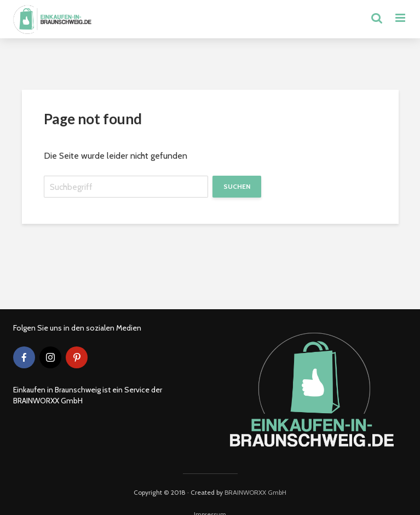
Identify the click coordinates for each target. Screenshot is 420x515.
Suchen (237, 186)
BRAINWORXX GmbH (255, 492)
